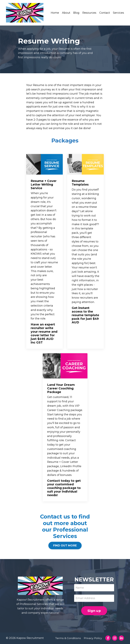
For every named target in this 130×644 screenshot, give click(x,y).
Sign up (94, 611)
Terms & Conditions (67, 638)
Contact (105, 13)
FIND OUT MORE (65, 546)
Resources (89, 13)
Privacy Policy (93, 638)
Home (55, 13)
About (66, 13)
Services (118, 13)
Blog (76, 13)
